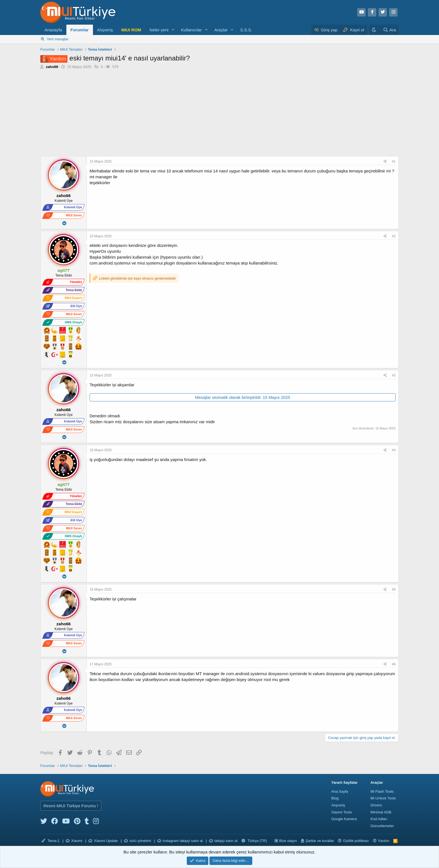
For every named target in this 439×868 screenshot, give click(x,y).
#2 (394, 236)
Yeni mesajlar (58, 39)
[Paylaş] (386, 162)
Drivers (376, 805)
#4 (394, 450)
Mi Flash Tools (382, 791)
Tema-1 (51, 841)
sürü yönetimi (140, 841)
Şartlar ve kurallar (320, 841)
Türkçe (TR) (254, 841)
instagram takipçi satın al (183, 841)
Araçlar (221, 30)
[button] (173, 30)
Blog (335, 798)
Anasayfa (53, 30)
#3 (394, 375)
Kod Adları (379, 819)
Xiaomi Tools (341, 812)
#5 (394, 589)
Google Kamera (344, 819)
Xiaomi (77, 841)
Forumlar (80, 30)
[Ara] (389, 30)
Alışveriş (105, 30)
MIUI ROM (131, 30)
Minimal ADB (381, 812)
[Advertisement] (219, 114)
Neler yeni (159, 30)
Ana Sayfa (340, 791)
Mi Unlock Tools (383, 798)
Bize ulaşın (288, 841)
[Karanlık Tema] (375, 30)
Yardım (384, 841)
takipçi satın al (226, 841)
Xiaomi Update (106, 841)
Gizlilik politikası (356, 841)
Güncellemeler (382, 826)
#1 (394, 162)
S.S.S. (246, 30)
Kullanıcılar (191, 30)
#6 (394, 664)
